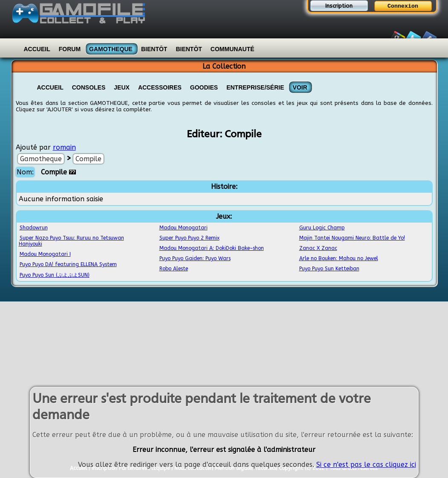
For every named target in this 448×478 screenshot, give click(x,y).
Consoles (89, 87)
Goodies (204, 87)
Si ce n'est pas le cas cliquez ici (366, 465)
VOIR (300, 87)
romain (64, 147)
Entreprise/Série (255, 87)
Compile (88, 159)
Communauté (233, 49)
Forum (70, 49)
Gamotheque (111, 49)
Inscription (339, 6)
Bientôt (154, 49)
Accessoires (160, 87)
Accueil (37, 49)
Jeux (122, 87)
